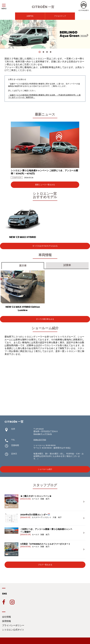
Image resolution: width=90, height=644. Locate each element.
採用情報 (6, 621)
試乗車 (67, 265)
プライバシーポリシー (13, 625)
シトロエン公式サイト (13, 630)
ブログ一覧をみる (45, 565)
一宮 (43, 7)
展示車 (23, 266)
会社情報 (6, 617)
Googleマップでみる (43, 434)
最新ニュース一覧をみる (45, 185)
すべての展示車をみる (45, 319)
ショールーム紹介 (45, 469)
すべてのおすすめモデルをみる (45, 246)
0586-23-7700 (40, 440)
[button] (40, 52)
